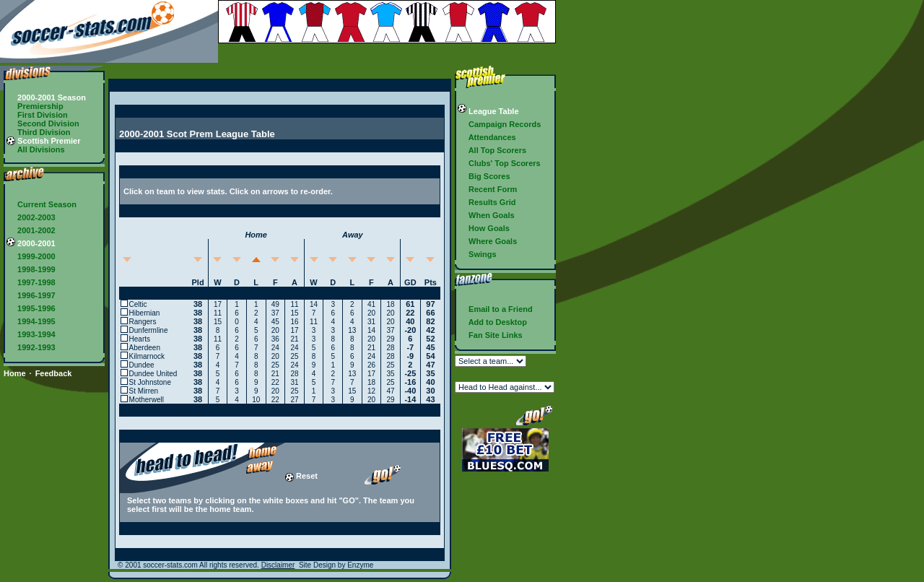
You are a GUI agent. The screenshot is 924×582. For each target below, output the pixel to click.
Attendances (487, 137)
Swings (477, 254)
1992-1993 (31, 347)
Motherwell (147, 400)
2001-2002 (31, 230)
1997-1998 (31, 282)
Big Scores (484, 176)
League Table (488, 111)
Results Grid (487, 202)
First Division (37, 115)
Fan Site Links (490, 335)
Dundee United (153, 374)
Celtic (138, 304)
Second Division (43, 123)
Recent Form (487, 189)
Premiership (35, 106)
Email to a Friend (495, 309)
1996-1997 (31, 295)
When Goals (486, 215)
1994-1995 (31, 321)
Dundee (142, 365)
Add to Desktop (492, 322)
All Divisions (36, 149)
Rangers (143, 322)
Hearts (140, 339)
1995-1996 (31, 308)
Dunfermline (149, 330)
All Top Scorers (492, 150)
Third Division (38, 132)
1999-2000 (31, 256)
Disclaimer (278, 565)
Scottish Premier (43, 141)
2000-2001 (31, 243)
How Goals (484, 228)
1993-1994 (31, 334)
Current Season (42, 204)
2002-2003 (31, 217)
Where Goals (487, 241)
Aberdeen (145, 348)
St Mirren (144, 391)
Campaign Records (499, 124)
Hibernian (145, 313)
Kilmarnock (147, 356)
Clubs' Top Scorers (499, 163)
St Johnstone (150, 382)
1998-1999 (31, 269)
